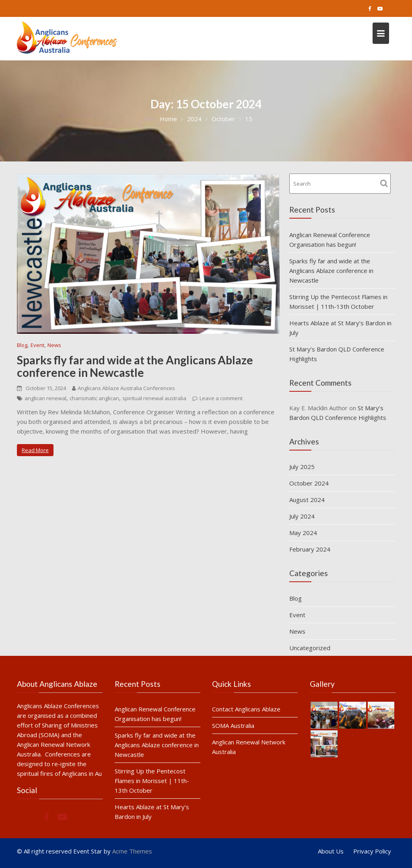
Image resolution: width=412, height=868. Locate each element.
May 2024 (303, 533)
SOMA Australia (233, 725)
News (54, 345)
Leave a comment (221, 398)
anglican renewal (45, 398)
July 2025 (302, 467)
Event (37, 345)
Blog (22, 345)
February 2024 (310, 549)
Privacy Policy (372, 851)
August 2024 (307, 500)
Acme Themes (132, 851)
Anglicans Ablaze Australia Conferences (124, 388)
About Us (331, 851)
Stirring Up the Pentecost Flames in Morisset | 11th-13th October (152, 780)
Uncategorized (310, 648)
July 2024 (302, 516)
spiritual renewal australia (154, 398)
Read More (35, 450)
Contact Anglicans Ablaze (246, 709)
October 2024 (309, 483)
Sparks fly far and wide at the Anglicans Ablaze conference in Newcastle (135, 366)
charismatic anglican (94, 398)
